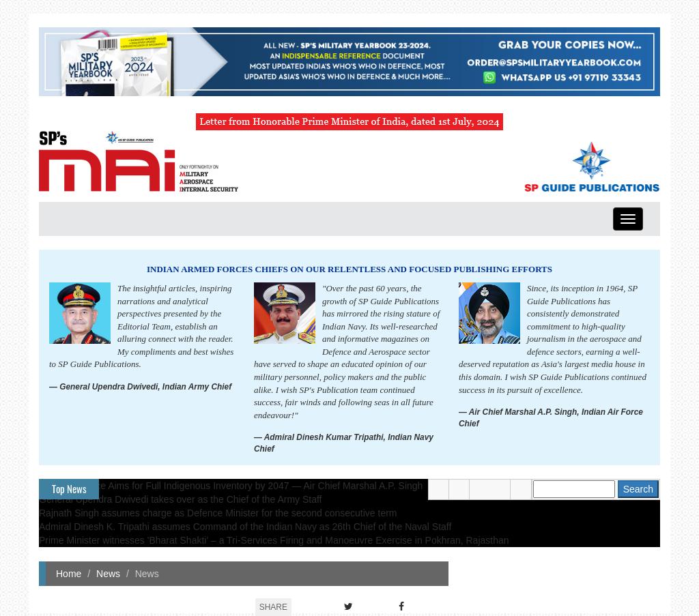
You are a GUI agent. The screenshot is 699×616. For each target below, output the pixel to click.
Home (69, 574)
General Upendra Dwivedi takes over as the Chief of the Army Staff (181, 499)
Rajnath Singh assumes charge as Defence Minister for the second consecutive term (218, 513)
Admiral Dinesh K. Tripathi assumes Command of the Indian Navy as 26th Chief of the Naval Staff (245, 527)
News (108, 574)
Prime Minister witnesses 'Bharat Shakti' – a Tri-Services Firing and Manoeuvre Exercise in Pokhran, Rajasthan (274, 540)
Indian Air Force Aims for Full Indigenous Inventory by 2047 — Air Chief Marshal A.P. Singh (231, 486)
